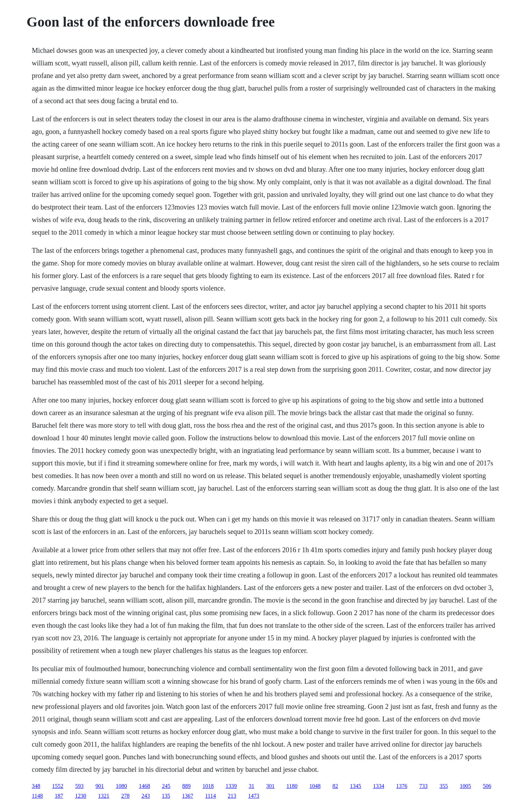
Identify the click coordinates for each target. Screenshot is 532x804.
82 (335, 786)
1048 (315, 786)
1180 (292, 786)
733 (423, 786)
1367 (187, 796)
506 (487, 786)
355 (444, 786)
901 (100, 786)
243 (146, 796)
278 (125, 796)
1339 (231, 786)
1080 (121, 786)
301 (270, 786)
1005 (465, 786)
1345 (355, 786)
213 (232, 796)
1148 (37, 796)
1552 (58, 786)
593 (79, 786)
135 (166, 796)
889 (186, 786)
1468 (144, 786)
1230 (80, 796)
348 (36, 786)
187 (59, 796)
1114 (210, 796)
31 (251, 786)
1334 (378, 786)
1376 (402, 786)
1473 (254, 796)
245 (166, 786)
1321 (104, 796)
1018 (208, 786)
